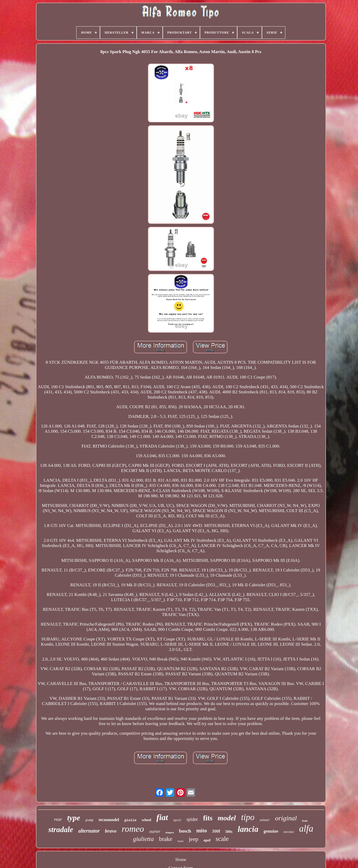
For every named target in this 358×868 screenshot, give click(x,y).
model (227, 818)
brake (166, 839)
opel (207, 840)
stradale (61, 829)
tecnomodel (109, 820)
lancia (248, 829)
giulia (130, 820)
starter (155, 831)
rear (58, 819)
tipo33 (177, 820)
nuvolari (289, 832)
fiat (162, 817)
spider (192, 819)
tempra (170, 832)
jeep (194, 839)
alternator (89, 831)
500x (229, 832)
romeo (133, 829)
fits (208, 818)
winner (265, 820)
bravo (111, 831)
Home (181, 860)
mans (181, 841)
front (305, 821)
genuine (271, 831)
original (286, 818)
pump (89, 820)
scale (222, 839)
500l (216, 831)
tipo (248, 817)
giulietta (143, 839)
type (74, 818)
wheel (146, 820)
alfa (306, 829)
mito (202, 831)
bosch (185, 831)
